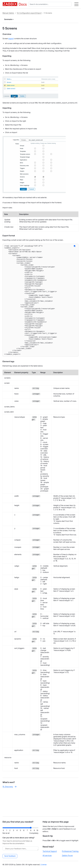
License (44, 865)
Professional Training (70, 851)
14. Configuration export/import (29, 13)
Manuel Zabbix (8, 13)
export (11, 39)
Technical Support (50, 851)
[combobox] (50, 4)
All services (47, 855)
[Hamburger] (76, 4)
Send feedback (10, 856)
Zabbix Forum (67, 855)
